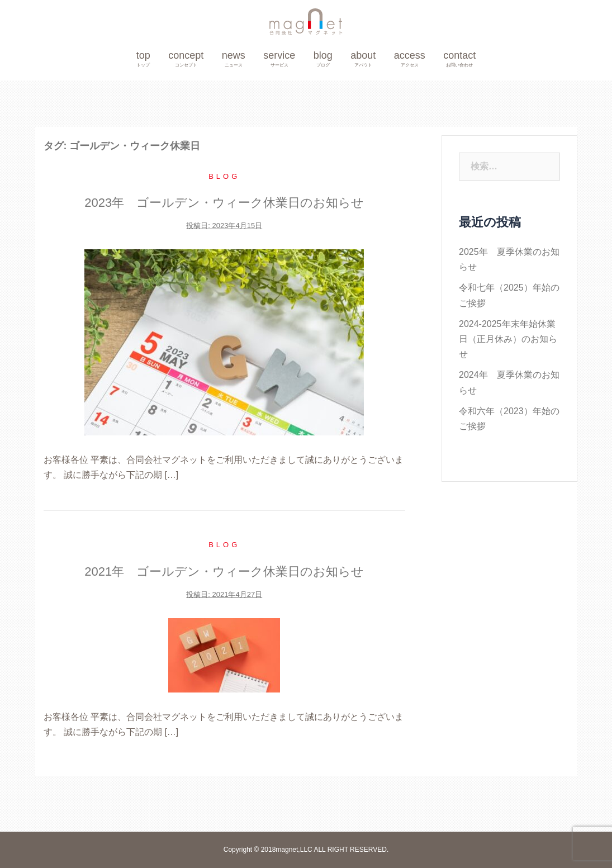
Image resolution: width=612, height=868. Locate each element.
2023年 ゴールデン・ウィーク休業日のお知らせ (224, 203)
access (410, 60)
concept (186, 60)
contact (459, 60)
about (363, 60)
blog (323, 60)
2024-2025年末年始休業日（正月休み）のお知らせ (508, 339)
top (143, 60)
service (279, 60)
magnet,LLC (295, 850)
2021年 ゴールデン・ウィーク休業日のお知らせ (224, 571)
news (234, 60)
